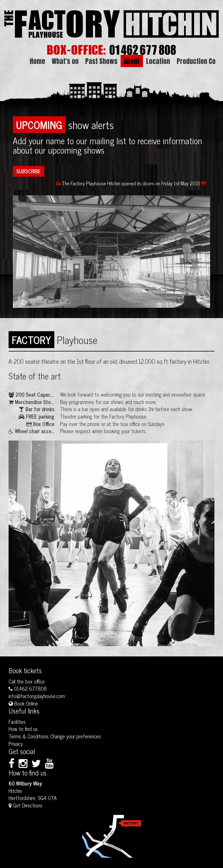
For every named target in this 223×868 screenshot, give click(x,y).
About (132, 61)
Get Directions (25, 805)
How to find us (23, 729)
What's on (65, 61)
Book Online (23, 703)
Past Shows (101, 61)
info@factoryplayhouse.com (37, 696)
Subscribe (29, 171)
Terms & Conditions (29, 736)
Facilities (17, 722)
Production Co (196, 61)
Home (37, 61)
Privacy (16, 744)
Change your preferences (75, 736)
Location (158, 61)
